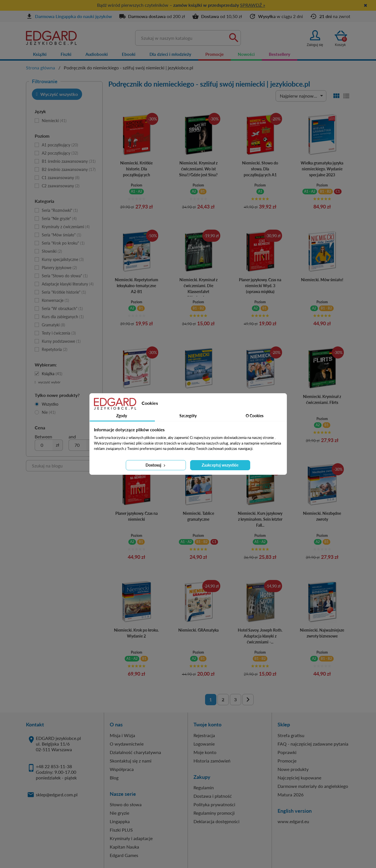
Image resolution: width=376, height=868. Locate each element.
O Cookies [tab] (255, 416)
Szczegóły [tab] (188, 416)
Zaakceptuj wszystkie (220, 465)
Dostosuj (156, 465)
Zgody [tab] (122, 416)
